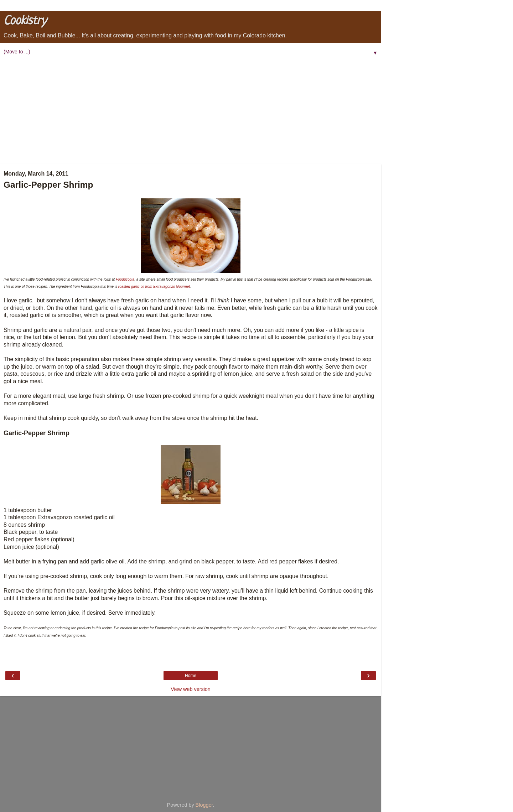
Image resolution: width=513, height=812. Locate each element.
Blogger (204, 805)
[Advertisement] (191, 111)
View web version (191, 689)
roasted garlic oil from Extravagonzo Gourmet (154, 287)
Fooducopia (125, 279)
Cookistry (25, 21)
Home (191, 676)
